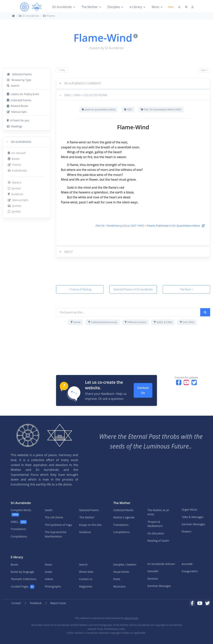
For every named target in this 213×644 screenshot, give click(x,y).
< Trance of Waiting (80, 289)
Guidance (16, 194)
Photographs (53, 586)
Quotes (14, 206)
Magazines (86, 586)
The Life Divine (54, 517)
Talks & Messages (193, 517)
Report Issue (58, 603)
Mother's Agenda (124, 517)
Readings (15, 126)
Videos (49, 579)
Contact (16, 603)
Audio (48, 572)
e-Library (136, 7)
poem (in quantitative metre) (98, 109)
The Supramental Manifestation (55, 534)
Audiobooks (17, 170)
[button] (27, 142)
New (171, 7)
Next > (204, 70)
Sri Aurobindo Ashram (161, 564)
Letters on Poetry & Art (23, 94)
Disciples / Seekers (125, 564)
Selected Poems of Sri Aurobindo (133, 289)
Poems (49, 16)
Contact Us (143, 390)
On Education (156, 533)
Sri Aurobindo (62, 7)
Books (14, 159)
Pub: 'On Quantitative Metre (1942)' (161, 109)
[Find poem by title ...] (128, 312)
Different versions (135, 322)
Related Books (18, 106)
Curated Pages (23, 587)
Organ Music (190, 509)
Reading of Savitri (158, 541)
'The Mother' (87, 517)
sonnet (76, 322)
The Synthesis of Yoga (58, 525)
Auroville (187, 564)
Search (13, 86)
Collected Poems (19, 100)
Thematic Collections (24, 579)
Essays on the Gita (90, 525)
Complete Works (21, 512)
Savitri (49, 510)
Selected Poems (19, 74)
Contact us (86, 579)
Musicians (119, 586)
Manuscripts (17, 112)
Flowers (186, 531)
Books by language (22, 572)
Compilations (19, 536)
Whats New (86, 572)
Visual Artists (121, 572)
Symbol (14, 188)
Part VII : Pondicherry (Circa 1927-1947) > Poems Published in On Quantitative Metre (150, 226)
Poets (117, 579)
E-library (17, 557)
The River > (186, 289)
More (155, 7)
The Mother (90, 7)
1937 (128, 109)
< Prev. (62, 70)
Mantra (14, 182)
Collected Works (123, 510)
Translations (18, 529)
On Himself (17, 153)
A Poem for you (18, 120)
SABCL (19, 522)
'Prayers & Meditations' (155, 524)
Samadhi (153, 571)
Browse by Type (19, 80)
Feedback (36, 603)
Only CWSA (187, 322)
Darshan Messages (193, 524)
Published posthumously (102, 322)
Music (48, 564)
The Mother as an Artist (158, 512)
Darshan (153, 579)
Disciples (114, 7)
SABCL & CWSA (163, 322)
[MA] (31, 7)
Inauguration (190, 571)
